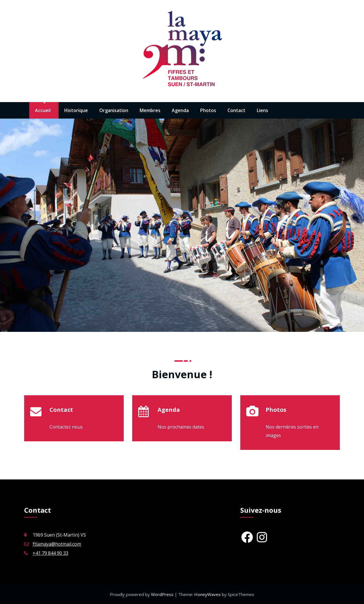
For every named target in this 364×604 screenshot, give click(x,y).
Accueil (43, 110)
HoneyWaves (207, 594)
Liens (262, 110)
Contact (236, 110)
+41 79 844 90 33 (50, 553)
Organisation (114, 110)
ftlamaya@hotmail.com (57, 544)
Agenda (180, 110)
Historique (76, 110)
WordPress (163, 594)
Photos (208, 110)
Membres (150, 110)
